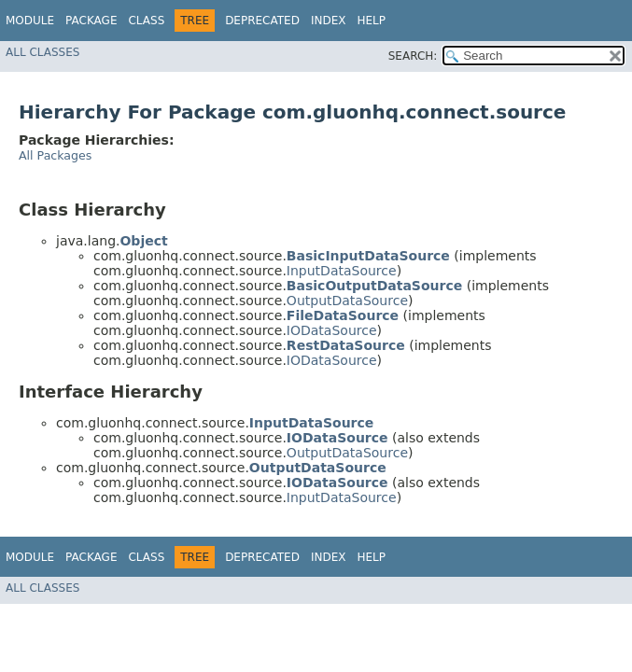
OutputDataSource (347, 301)
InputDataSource (342, 271)
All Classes (42, 52)
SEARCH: (413, 56)
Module (30, 21)
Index (329, 21)
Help (371, 21)
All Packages (55, 155)
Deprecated (262, 21)
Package (91, 21)
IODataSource (332, 330)
